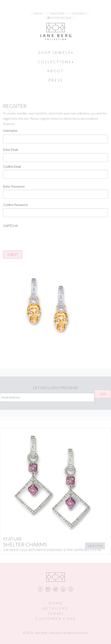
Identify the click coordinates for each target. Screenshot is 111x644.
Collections (56, 62)
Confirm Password (15, 205)
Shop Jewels (55, 53)
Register (58, 13)
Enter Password (14, 187)
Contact (79, 13)
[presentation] (34, 238)
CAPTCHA (10, 226)
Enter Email (10, 150)
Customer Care (55, 619)
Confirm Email (12, 167)
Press (56, 80)
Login (38, 13)
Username (10, 130)
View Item (95, 546)
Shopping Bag (61, 18)
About (55, 71)
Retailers (55, 608)
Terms (56, 614)
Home (56, 603)
